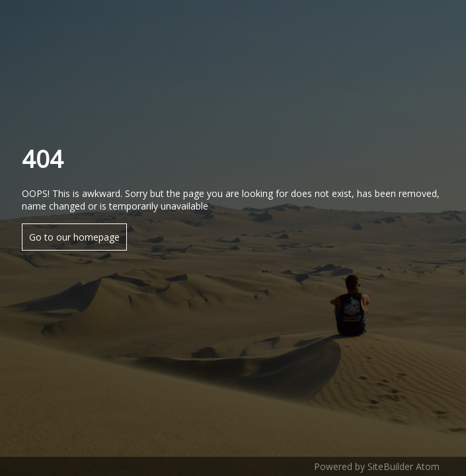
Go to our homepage (74, 237)
